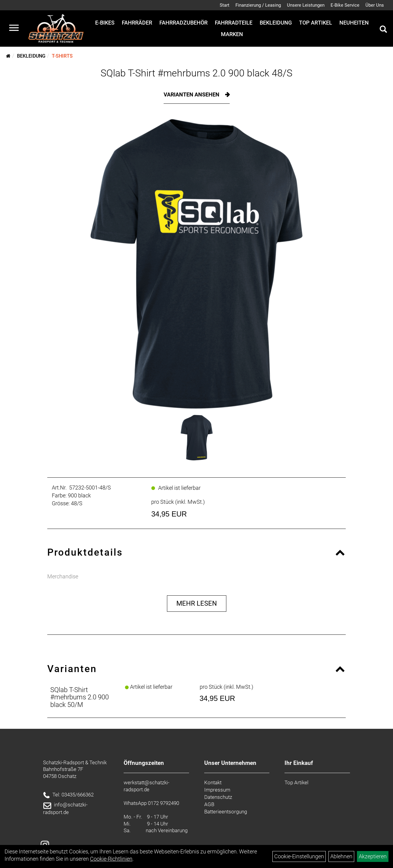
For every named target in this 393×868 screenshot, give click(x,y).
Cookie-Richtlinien (111, 859)
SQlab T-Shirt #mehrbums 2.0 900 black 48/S (196, 73)
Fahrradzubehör (183, 23)
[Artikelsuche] (383, 30)
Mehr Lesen (197, 603)
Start (225, 5)
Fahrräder (137, 23)
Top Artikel (316, 23)
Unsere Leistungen (306, 5)
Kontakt (213, 782)
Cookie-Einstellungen (299, 856)
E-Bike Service (345, 5)
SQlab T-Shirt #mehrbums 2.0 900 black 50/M (80, 697)
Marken (232, 34)
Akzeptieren (373, 856)
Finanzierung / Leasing (258, 5)
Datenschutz (218, 797)
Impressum (217, 790)
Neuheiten (354, 23)
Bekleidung (276, 23)
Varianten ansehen (192, 94)
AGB (209, 804)
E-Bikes (105, 23)
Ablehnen (341, 856)
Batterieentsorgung (226, 812)
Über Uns (375, 5)
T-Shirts (62, 56)
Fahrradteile (234, 23)
